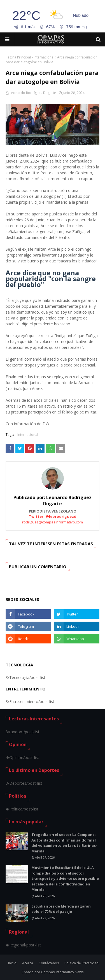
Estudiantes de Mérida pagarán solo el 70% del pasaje (61, 909)
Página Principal (18, 57)
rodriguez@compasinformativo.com (53, 522)
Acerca (28, 963)
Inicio (12, 963)
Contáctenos (49, 963)
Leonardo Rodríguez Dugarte (33, 93)
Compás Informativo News (62, 972)
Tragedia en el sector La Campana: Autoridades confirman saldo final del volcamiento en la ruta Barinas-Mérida (64, 843)
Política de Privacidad (81, 963)
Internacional (44, 57)
